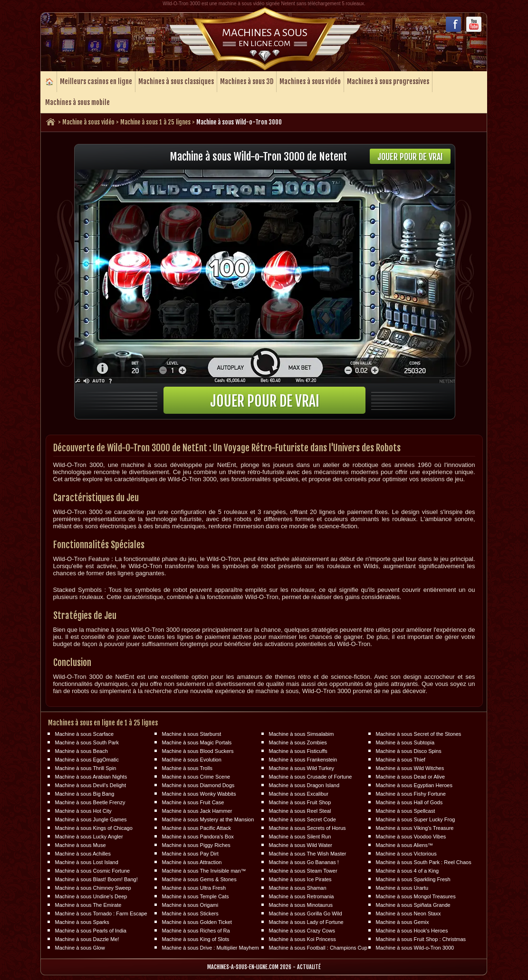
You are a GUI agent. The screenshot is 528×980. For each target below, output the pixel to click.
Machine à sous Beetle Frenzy (90, 802)
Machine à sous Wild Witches (410, 768)
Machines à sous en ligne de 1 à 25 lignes (103, 723)
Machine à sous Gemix (403, 922)
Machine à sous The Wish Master (308, 854)
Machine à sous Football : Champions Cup (318, 948)
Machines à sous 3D (247, 81)
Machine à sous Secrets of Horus (307, 828)
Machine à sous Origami (190, 905)
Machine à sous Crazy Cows (302, 931)
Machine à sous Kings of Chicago (94, 828)
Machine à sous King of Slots (196, 939)
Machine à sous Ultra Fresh (194, 888)
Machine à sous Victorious (406, 854)
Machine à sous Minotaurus (301, 905)
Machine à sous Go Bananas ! (304, 862)
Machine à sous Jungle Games (91, 819)
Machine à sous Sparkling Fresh (413, 879)
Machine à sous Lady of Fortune (306, 922)
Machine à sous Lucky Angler (89, 837)
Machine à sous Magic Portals (197, 742)
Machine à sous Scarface (85, 734)
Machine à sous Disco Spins (409, 751)
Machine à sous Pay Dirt (190, 854)
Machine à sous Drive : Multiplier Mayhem (211, 948)
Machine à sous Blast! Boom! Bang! (96, 879)
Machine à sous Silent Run (300, 837)
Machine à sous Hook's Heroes (412, 931)
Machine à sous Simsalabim (302, 734)
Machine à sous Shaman (298, 888)
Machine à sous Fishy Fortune (411, 794)
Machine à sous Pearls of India (91, 931)
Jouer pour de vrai (410, 157)
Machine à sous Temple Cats (196, 896)
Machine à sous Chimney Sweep (93, 888)
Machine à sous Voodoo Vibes (411, 837)
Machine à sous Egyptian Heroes (414, 785)
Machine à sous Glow (80, 948)
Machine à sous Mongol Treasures (416, 896)
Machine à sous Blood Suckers (198, 751)
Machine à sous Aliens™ (404, 845)
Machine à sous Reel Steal (300, 811)
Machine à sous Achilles (83, 854)
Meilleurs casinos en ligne (96, 81)
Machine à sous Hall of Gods (409, 802)
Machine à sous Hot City (83, 811)
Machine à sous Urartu (402, 888)
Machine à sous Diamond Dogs (198, 785)
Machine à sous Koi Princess (302, 939)
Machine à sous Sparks (82, 922)
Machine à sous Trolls (187, 768)
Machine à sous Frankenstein (303, 760)
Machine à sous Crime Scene (196, 777)
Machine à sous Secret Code (302, 819)
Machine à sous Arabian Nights (91, 777)
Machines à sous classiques (176, 81)
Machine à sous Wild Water (301, 845)
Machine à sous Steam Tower (303, 871)
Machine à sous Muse (81, 845)
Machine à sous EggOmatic (87, 760)
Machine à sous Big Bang (85, 794)
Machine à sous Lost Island (87, 862)
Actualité (309, 967)
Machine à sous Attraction (192, 862)
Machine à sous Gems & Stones (199, 879)
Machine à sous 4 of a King (408, 871)
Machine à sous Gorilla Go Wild (306, 913)
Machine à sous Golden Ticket (197, 922)
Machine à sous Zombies (298, 742)
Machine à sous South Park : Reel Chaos (424, 862)
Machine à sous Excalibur (299, 794)
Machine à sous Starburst (192, 734)
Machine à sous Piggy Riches (196, 845)
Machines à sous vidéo (310, 81)
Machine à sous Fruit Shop (300, 802)
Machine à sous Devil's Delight (91, 785)
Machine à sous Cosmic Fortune (93, 871)
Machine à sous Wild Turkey (302, 768)
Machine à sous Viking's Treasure (415, 828)
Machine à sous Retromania (302, 896)
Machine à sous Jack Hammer (197, 811)
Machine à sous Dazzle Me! (87, 939)
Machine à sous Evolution (192, 760)
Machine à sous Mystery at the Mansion (208, 819)
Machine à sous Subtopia (405, 742)
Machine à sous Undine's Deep (91, 896)
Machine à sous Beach (82, 751)
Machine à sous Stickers (190, 913)
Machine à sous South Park (87, 742)
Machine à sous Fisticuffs (298, 751)
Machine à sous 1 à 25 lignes (155, 122)
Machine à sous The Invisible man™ (204, 871)
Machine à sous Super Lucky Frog (416, 819)
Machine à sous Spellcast (406, 811)
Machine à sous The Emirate (88, 905)
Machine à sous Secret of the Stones (419, 734)
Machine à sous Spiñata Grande (413, 905)
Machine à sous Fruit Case (193, 802)
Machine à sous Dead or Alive (411, 777)
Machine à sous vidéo (88, 122)
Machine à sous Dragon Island (304, 785)
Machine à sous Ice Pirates (300, 879)
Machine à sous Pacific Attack (197, 828)
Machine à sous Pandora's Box (198, 837)
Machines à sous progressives (388, 81)
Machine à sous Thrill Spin (86, 768)
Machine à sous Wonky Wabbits (199, 794)
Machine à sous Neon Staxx (408, 913)
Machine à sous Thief (401, 760)
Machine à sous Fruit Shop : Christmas (421, 939)
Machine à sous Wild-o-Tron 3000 (415, 948)
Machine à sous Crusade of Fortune (311, 777)
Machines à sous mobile (77, 102)
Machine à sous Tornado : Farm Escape (101, 913)
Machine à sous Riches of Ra (196, 931)
